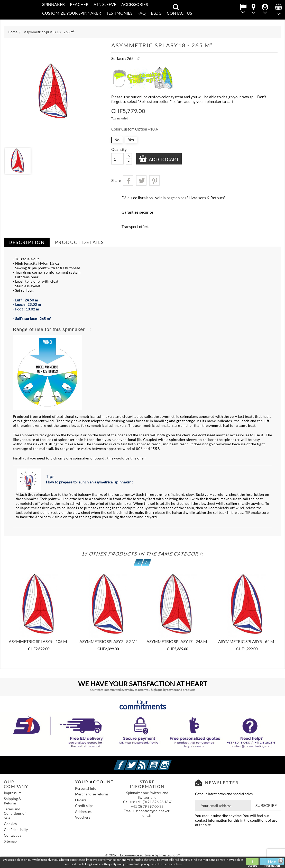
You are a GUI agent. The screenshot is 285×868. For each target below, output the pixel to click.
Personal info (86, 788)
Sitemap (10, 841)
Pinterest (154, 180)
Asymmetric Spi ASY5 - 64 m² (247, 641)
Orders (81, 800)
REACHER (79, 4)
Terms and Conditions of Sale (15, 813)
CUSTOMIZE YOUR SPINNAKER (72, 13)
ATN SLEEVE (105, 4)
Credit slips (84, 806)
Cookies (10, 824)
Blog (156, 13)
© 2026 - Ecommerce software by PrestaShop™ (143, 855)
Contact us (12, 835)
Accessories (135, 4)
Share (128, 180)
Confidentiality (16, 830)
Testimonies (119, 13)
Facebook (127, 762)
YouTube (160, 762)
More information (272, 862)
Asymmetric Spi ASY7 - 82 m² (108, 641)
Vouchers (83, 817)
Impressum (13, 793)
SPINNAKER (53, 4)
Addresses (83, 811)
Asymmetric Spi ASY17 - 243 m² (177, 641)
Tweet (141, 180)
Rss (149, 762)
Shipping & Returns (12, 801)
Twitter (138, 762)
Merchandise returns (92, 794)
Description (27, 242)
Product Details (80, 242)
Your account (94, 782)
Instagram (171, 762)
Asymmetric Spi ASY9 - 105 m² (39, 641)
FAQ (142, 13)
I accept (252, 862)
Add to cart (164, 159)
